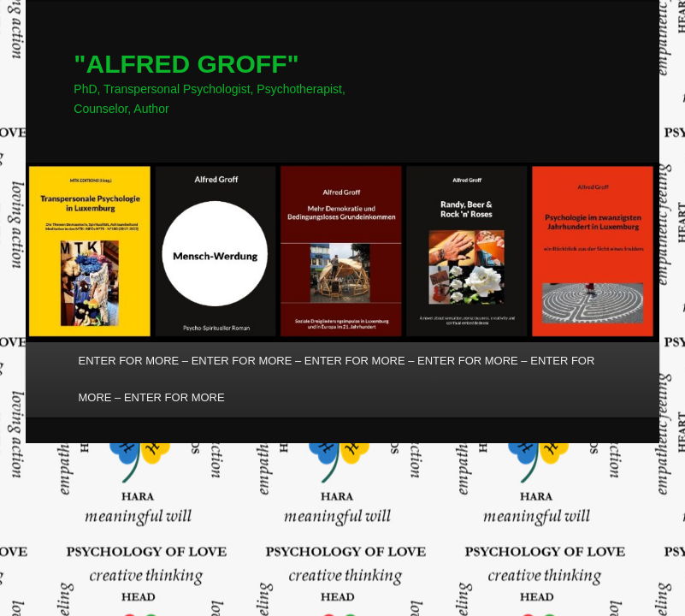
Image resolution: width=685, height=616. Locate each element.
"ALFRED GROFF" (186, 64)
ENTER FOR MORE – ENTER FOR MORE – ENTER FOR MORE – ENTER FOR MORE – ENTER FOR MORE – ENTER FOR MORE (337, 379)
